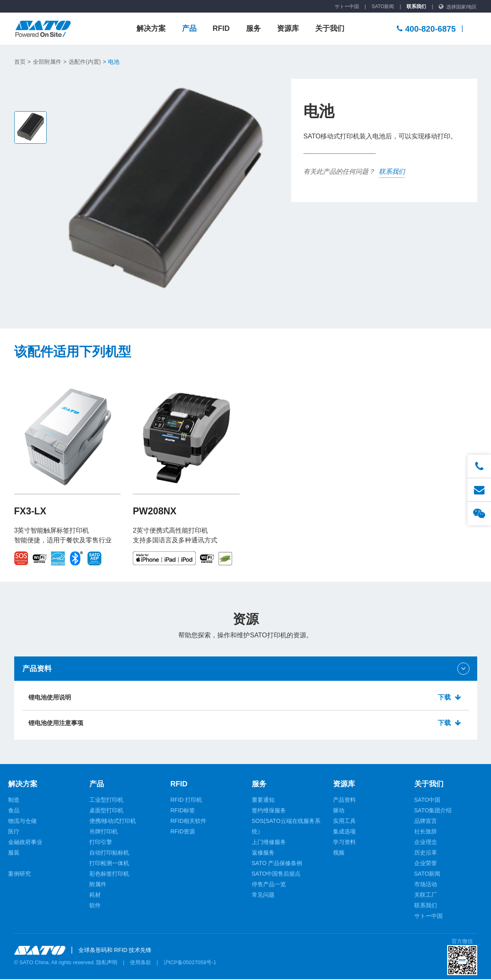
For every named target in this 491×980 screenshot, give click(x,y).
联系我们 (416, 6)
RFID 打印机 (187, 801)
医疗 (14, 832)
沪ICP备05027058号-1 (190, 963)
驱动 (339, 811)
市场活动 (426, 885)
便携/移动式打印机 (113, 822)
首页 (20, 62)
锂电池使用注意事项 (246, 724)
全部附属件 (47, 62)
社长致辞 (426, 832)
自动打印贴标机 (109, 853)
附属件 (98, 885)
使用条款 (141, 963)
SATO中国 (427, 801)
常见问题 (263, 896)
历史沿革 (426, 853)
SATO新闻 (383, 6)
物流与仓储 (22, 822)
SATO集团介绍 (433, 811)
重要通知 (263, 801)
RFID (221, 28)
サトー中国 (347, 6)
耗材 (95, 896)
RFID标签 (183, 811)
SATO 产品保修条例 (277, 864)
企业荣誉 (426, 864)
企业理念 (426, 843)
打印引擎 (101, 843)
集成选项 (344, 832)
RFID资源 (183, 832)
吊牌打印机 (104, 832)
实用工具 (344, 822)
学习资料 (344, 843)
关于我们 (330, 28)
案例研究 (19, 874)
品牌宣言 (426, 822)
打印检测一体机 (109, 864)
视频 (339, 853)
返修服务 (263, 853)
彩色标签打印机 (109, 874)
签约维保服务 (269, 811)
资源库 (288, 28)
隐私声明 (107, 963)
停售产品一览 (269, 885)
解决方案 (151, 28)
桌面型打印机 (106, 811)
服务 (253, 28)
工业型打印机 (106, 801)
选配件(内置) (85, 62)
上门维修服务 (269, 843)
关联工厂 (426, 896)
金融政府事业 (25, 843)
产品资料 (344, 801)
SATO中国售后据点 (276, 874)
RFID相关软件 (189, 822)
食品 (14, 811)
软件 (95, 906)
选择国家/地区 (462, 7)
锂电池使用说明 (246, 698)
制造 (14, 801)
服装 (14, 853)
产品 (189, 28)
